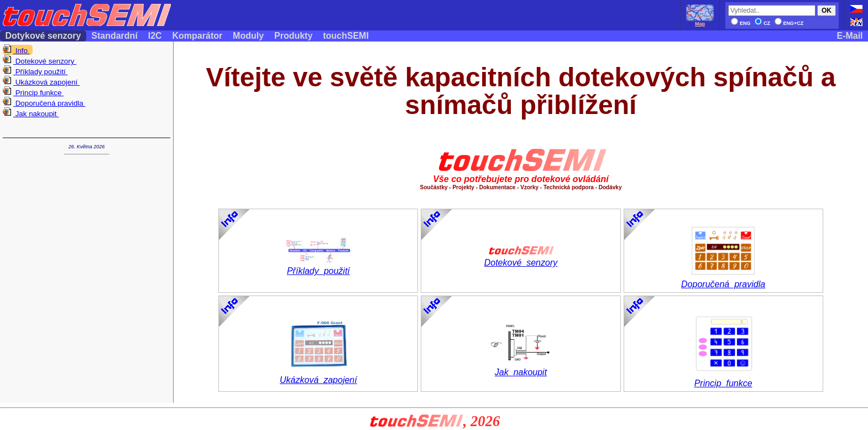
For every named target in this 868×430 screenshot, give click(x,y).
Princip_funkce (723, 379)
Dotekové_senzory (521, 259)
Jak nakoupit (31, 114)
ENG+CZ (789, 23)
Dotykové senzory (43, 36)
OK (827, 11)
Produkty (294, 36)
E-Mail (850, 36)
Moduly (249, 36)
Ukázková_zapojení (318, 376)
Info (16, 50)
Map (700, 22)
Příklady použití (35, 72)
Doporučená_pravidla (723, 280)
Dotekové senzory (40, 61)
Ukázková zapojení (41, 82)
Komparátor (197, 36)
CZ (762, 23)
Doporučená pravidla (44, 103)
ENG (741, 23)
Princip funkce (33, 93)
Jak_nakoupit (521, 368)
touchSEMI (346, 36)
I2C (155, 36)
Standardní (114, 36)
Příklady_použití (318, 267)
